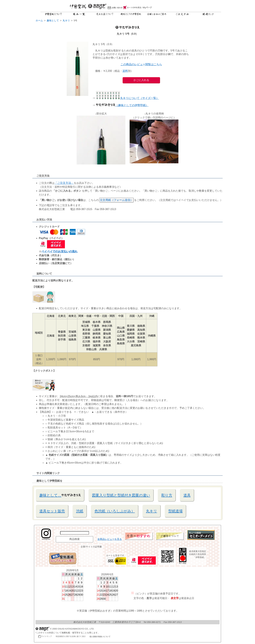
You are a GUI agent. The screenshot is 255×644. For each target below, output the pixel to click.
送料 (125, 71)
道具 (187, 495)
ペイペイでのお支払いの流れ (59, 251)
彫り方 (167, 495)
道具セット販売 (52, 511)
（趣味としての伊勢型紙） (122, 105)
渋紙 (80, 511)
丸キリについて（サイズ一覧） (127, 98)
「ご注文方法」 (64, 183)
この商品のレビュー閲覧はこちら (141, 64)
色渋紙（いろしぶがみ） (115, 511)
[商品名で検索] (75, 533)
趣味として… (60, 495)
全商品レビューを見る (110, 539)
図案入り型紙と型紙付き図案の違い (121, 495)
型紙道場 (175, 511)
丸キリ (152, 511)
